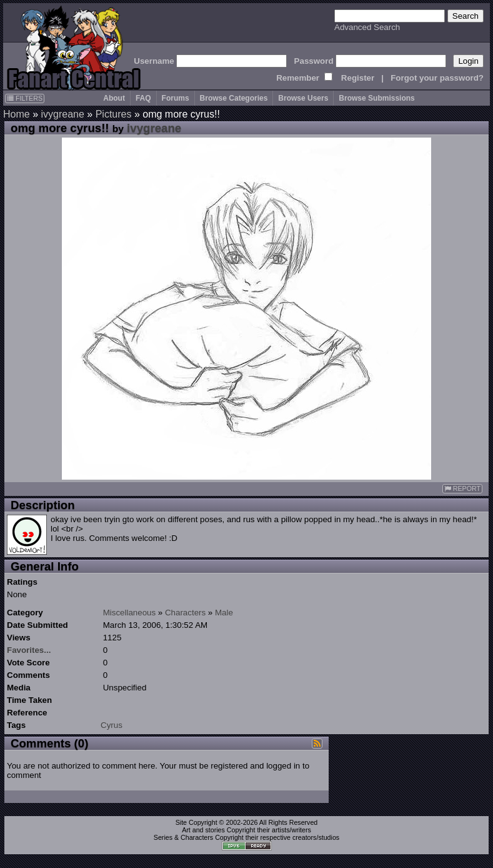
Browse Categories (234, 98)
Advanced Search (367, 27)
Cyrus (112, 725)
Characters (185, 613)
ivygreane (62, 114)
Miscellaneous (129, 613)
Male (224, 613)
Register (358, 78)
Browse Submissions (376, 98)
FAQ (143, 98)
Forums (176, 98)
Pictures (114, 114)
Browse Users (303, 98)
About (114, 98)
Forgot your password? (437, 78)
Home (17, 114)
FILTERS (25, 98)
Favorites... (29, 650)
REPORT (462, 489)
